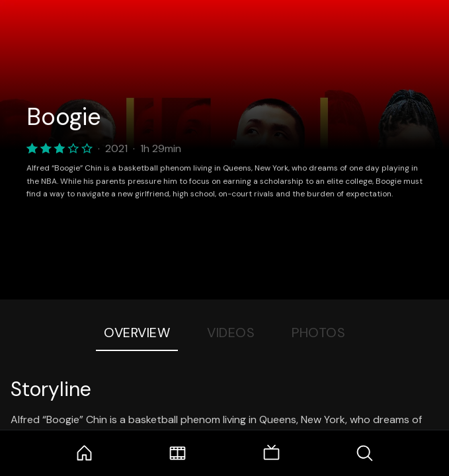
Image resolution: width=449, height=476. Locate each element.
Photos (318, 333)
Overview (137, 333)
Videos (231, 333)
